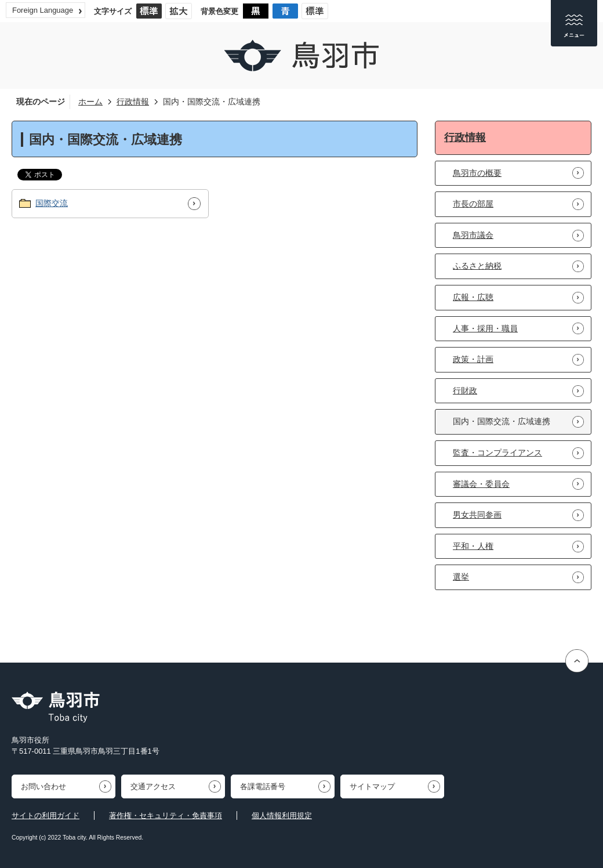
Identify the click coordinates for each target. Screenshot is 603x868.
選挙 (461, 577)
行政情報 (133, 102)
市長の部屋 (473, 204)
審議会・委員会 (481, 484)
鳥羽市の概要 (477, 173)
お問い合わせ (43, 786)
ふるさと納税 (477, 266)
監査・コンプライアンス (497, 453)
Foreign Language (43, 10)
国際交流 (52, 203)
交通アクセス (153, 786)
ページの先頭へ (578, 661)
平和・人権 (473, 546)
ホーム (90, 102)
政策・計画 (473, 359)
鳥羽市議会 (473, 235)
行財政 (465, 390)
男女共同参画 (477, 515)
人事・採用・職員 (485, 328)
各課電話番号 (263, 786)
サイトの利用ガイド (46, 815)
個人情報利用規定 (282, 815)
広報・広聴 (473, 297)
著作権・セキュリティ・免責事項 (166, 815)
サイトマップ (372, 786)
